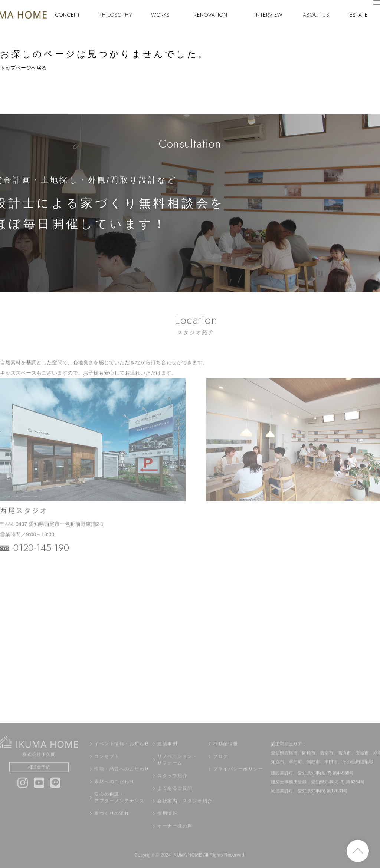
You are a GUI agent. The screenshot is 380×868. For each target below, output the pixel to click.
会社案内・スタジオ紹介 (183, 812)
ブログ (221, 767)
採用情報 (167, 824)
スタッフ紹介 (172, 786)
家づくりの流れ (112, 824)
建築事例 (167, 755)
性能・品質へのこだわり (122, 780)
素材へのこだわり (114, 792)
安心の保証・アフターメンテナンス (119, 808)
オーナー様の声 (175, 837)
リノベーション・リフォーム (177, 771)
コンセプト (107, 767)
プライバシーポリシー (238, 780)
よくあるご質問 (175, 799)
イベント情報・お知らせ (122, 755)
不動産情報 (226, 755)
